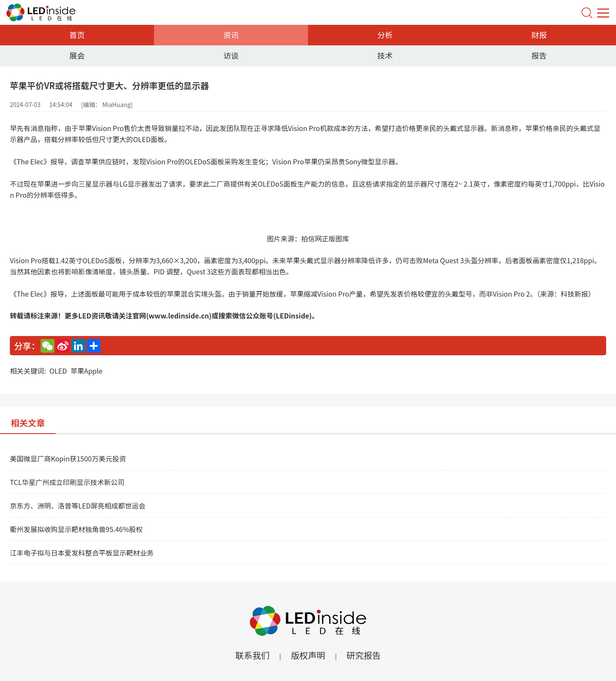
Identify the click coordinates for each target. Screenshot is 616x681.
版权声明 (308, 655)
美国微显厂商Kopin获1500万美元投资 (68, 458)
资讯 (231, 35)
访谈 (231, 55)
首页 (77, 35)
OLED (58, 371)
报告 (539, 55)
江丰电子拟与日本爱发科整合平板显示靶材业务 (82, 553)
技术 (385, 55)
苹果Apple (86, 371)
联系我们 (252, 655)
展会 (77, 55)
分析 (385, 35)
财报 (539, 35)
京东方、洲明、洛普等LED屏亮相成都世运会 (78, 506)
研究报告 (364, 655)
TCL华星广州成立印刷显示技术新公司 (67, 482)
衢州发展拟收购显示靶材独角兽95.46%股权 (76, 529)
